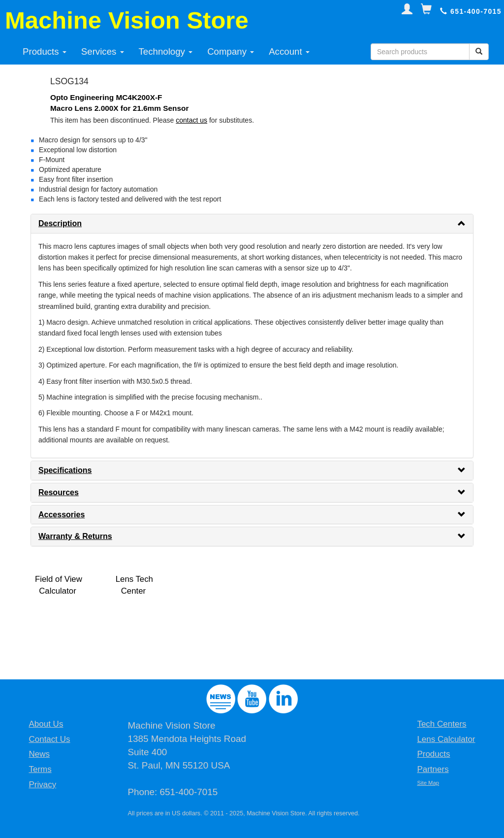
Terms (40, 769)
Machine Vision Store (127, 20)
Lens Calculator (446, 739)
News (39, 754)
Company (231, 51)
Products (45, 51)
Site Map (428, 783)
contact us (191, 120)
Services (103, 51)
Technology (166, 51)
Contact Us (49, 739)
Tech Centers (441, 724)
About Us (46, 724)
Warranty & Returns (75, 536)
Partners (433, 769)
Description (60, 223)
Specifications (65, 470)
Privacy (42, 785)
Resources (59, 492)
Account (289, 51)
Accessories (62, 515)
